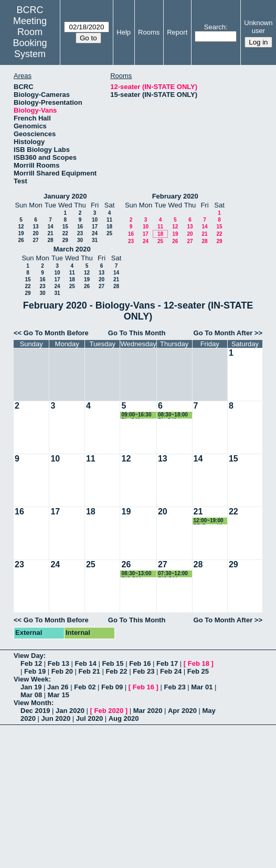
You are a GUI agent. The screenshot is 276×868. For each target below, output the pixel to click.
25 (109, 233)
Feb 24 (171, 671)
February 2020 (175, 196)
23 (80, 233)
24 (95, 233)
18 (109, 227)
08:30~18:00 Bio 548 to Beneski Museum (173, 415)
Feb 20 (62, 671)
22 (65, 233)
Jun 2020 (56, 718)
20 (35, 233)
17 (95, 227)
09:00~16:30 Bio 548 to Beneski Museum (136, 415)
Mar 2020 (148, 711)
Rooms (149, 32)
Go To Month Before (56, 333)
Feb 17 (167, 663)
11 (109, 220)
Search (215, 27)
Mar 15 (59, 695)
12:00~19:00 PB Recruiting (211, 521)
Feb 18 (199, 663)
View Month (33, 703)
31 (95, 240)
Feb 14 (86, 663)
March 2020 (72, 249)
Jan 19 (31, 687)
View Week (31, 679)
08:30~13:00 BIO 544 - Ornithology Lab (136, 574)
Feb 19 (35, 671)
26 (21, 240)
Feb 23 (144, 671)
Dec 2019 (35, 711)
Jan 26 (58, 687)
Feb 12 (31, 663)
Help (124, 32)
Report (177, 32)
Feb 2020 (109, 711)
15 (65, 227)
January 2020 (65, 196)
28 (50, 240)
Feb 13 (59, 663)
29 (65, 240)
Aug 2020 (124, 718)
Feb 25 (198, 671)
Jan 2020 (70, 711)
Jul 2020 (89, 718)
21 (50, 233)
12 (21, 227)
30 (80, 240)
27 (35, 240)
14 (50, 227)
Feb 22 (116, 671)
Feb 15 (113, 663)
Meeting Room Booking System (30, 37)
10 (95, 220)
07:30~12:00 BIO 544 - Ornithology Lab (173, 574)
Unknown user (258, 27)
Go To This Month (137, 333)
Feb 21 (89, 671)
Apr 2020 (182, 711)
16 (80, 227)
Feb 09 (112, 687)
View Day (29, 656)
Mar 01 (202, 687)
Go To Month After (223, 333)
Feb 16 (140, 663)
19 (21, 233)
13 (35, 227)
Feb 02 (85, 687)
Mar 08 (31, 695)
